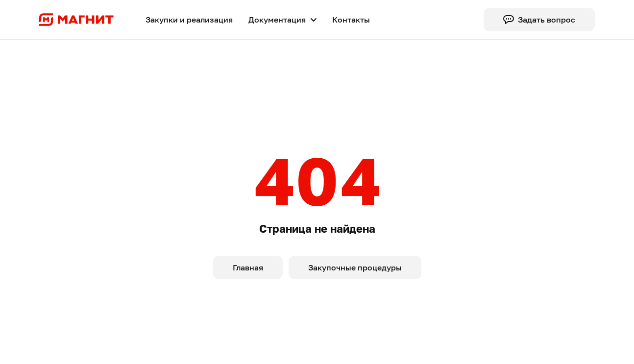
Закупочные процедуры (355, 267)
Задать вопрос (539, 20)
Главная (248, 267)
